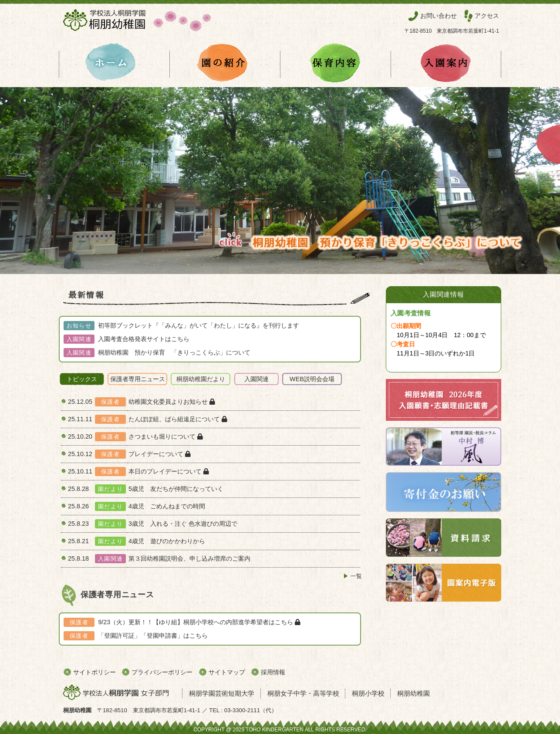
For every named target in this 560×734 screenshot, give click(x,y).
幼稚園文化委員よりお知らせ (172, 402)
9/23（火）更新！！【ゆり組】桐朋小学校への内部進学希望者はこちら (199, 622)
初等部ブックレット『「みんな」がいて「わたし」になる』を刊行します (199, 325)
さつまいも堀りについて (166, 436)
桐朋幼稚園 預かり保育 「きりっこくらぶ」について (174, 352)
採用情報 (273, 672)
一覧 (356, 576)
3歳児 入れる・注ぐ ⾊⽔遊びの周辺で (183, 524)
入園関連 (256, 379)
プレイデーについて (160, 454)
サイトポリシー (94, 672)
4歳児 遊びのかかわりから (167, 541)
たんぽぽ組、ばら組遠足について (178, 419)
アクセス (487, 16)
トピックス (82, 379)
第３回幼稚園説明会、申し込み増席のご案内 (189, 558)
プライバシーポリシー (162, 672)
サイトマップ (227, 672)
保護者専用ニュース (138, 379)
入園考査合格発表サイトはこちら (144, 339)
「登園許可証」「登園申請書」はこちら (153, 636)
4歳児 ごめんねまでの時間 (170, 506)
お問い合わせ (439, 16)
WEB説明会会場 (312, 379)
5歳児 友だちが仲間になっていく (179, 489)
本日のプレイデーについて (169, 471)
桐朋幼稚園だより (201, 379)
